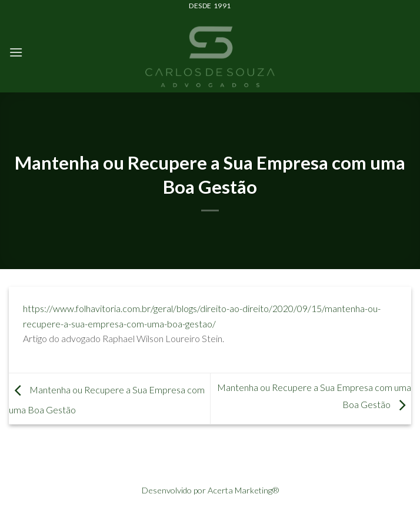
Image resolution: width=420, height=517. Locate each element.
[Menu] (16, 52)
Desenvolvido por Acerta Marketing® (210, 490)
